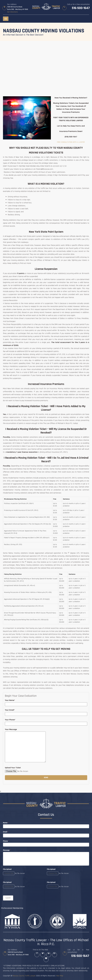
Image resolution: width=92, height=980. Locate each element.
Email (6, 832)
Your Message (11, 729)
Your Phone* (10, 720)
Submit (8, 898)
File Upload (51, 869)
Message (7, 850)
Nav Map (60, 976)
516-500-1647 (81, 8)
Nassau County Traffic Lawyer (24, 976)
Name (6, 823)
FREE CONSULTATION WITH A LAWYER (71, 142)
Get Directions (13, 12)
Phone (6, 841)
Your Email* (10, 710)
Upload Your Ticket (13, 768)
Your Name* (10, 700)
